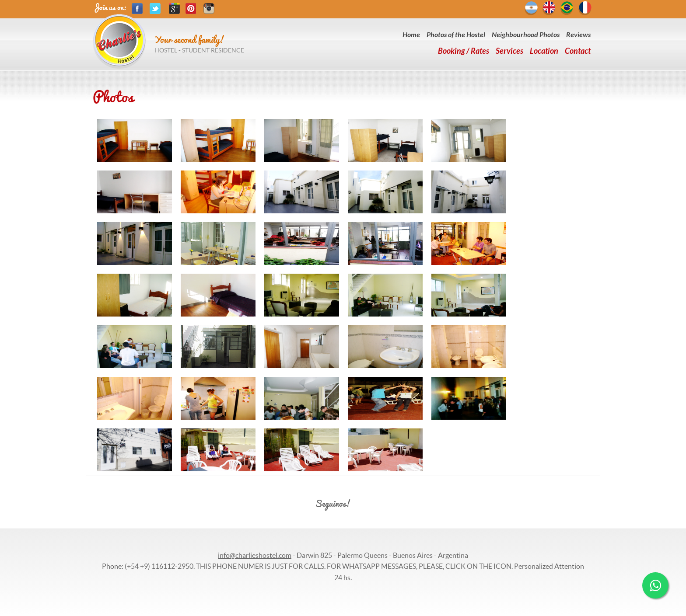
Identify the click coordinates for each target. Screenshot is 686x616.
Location (544, 51)
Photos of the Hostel (456, 35)
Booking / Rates (464, 51)
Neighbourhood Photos (526, 35)
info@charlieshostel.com (255, 555)
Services (509, 51)
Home (411, 35)
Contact (578, 51)
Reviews (578, 35)
